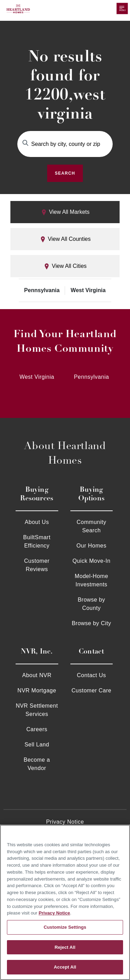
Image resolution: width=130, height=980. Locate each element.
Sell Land (37, 745)
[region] (65, 902)
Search (65, 173)
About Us (37, 522)
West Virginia (88, 290)
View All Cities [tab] (65, 266)
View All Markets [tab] (65, 212)
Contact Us (92, 675)
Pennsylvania (42, 290)
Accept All (65, 967)
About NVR (37, 675)
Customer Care (91, 690)
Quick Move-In (92, 561)
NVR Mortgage (37, 690)
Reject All (65, 947)
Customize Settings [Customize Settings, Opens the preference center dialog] (65, 927)
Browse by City (92, 623)
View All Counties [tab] (65, 239)
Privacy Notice (65, 822)
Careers (37, 729)
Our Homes (92, 546)
